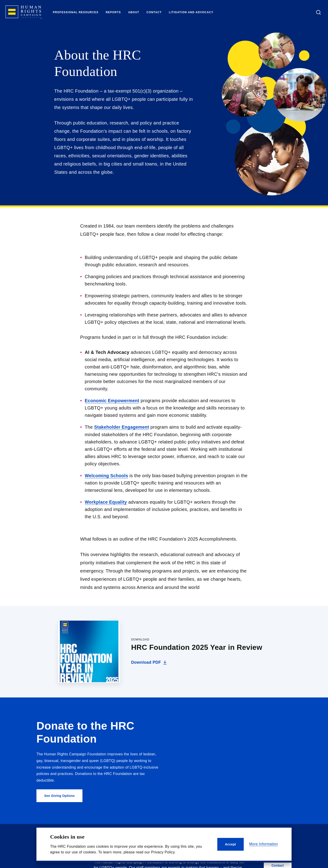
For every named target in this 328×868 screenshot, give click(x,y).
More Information (264, 844)
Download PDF (150, 662)
